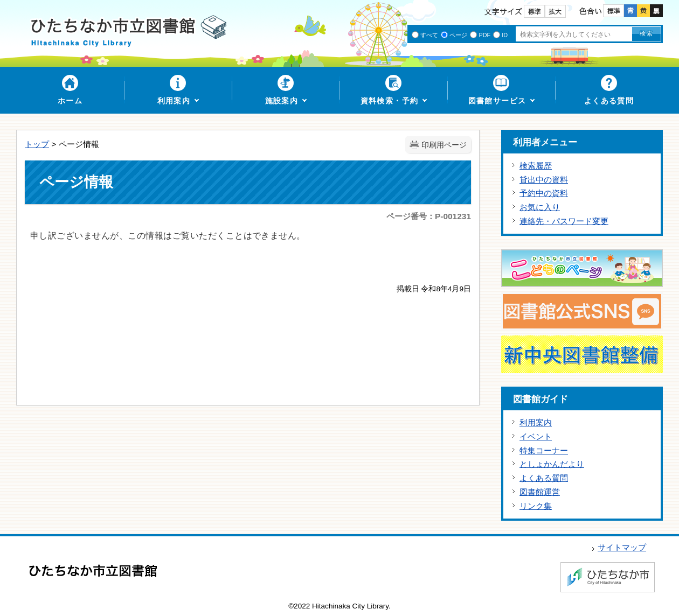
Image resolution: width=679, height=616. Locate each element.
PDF (484, 35)
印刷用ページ (444, 145)
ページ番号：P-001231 (429, 216)
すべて (429, 35)
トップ (37, 144)
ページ (458, 35)
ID (505, 35)
